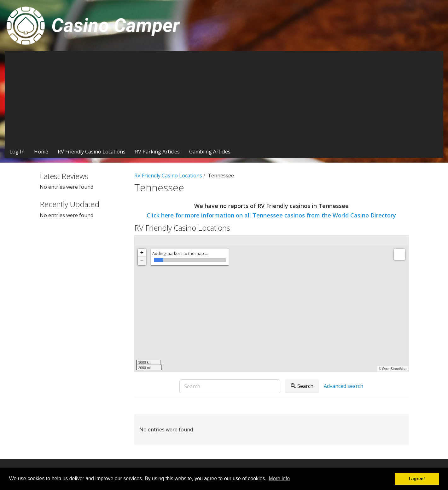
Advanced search (343, 386)
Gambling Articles (210, 152)
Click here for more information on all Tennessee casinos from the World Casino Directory (271, 215)
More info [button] (279, 478)
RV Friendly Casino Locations (92, 152)
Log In (17, 152)
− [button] (142, 261)
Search (302, 386)
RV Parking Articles (157, 152)
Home (41, 152)
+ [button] (142, 253)
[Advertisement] (224, 98)
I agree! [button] (417, 479)
